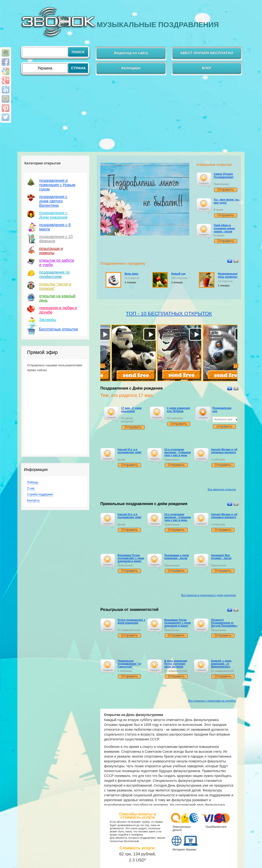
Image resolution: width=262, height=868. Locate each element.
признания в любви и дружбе (58, 310)
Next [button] (236, 366)
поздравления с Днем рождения (53, 215)
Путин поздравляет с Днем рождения (131, 621)
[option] (123, 366)
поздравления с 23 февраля (56, 239)
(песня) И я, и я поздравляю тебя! (129, 451)
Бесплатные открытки (58, 329)
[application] (204, 180)
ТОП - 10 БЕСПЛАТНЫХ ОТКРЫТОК (169, 313)
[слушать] (204, 178)
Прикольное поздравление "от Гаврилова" (129, 664)
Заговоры (48, 320)
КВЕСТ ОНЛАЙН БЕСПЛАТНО (207, 53)
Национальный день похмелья (228, 275)
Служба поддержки (40, 494)
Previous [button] (103, 366)
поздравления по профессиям (54, 274)
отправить (224, 426)
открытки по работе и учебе (57, 263)
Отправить (226, 190)
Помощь (33, 482)
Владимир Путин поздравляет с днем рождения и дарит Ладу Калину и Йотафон (131, 561)
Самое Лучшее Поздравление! (224, 175)
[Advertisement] (131, 115)
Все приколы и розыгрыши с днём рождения (208, 595)
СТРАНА (78, 68)
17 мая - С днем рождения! (131, 410)
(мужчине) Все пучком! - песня (221, 557)
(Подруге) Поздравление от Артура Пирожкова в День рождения (225, 624)
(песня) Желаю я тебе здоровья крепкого (225, 451)
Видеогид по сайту (131, 53)
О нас (31, 488)
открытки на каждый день (57, 298)
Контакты (33, 500)
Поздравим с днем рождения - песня (177, 557)
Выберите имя (224, 419)
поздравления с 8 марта (55, 227)
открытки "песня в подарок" (55, 286)
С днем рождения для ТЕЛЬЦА (178, 410)
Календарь (131, 68)
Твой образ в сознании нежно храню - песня (224, 228)
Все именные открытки (222, 489)
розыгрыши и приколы (51, 251)
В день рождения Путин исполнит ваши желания (176, 664)
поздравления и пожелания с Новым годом (57, 185)
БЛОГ (207, 68)
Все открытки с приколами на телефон (212, 701)
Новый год (178, 274)
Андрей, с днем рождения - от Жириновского (221, 664)
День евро (131, 274)
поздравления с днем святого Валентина (53, 201)
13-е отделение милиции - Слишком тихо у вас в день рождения (178, 454)
